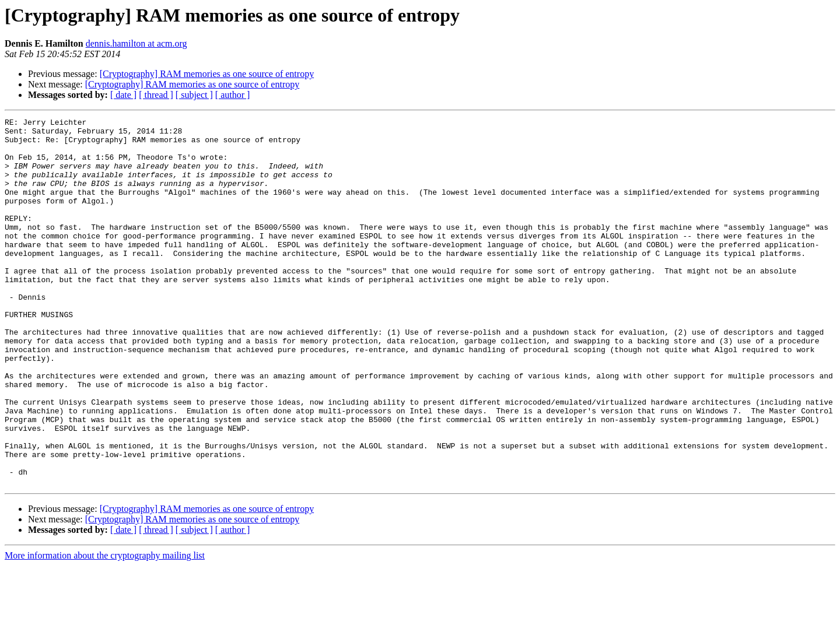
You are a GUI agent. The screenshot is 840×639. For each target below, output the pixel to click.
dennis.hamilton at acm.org (136, 43)
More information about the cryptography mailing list (105, 629)
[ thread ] (156, 95)
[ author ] (233, 95)
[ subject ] (194, 95)
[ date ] (123, 95)
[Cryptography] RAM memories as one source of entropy (207, 74)
